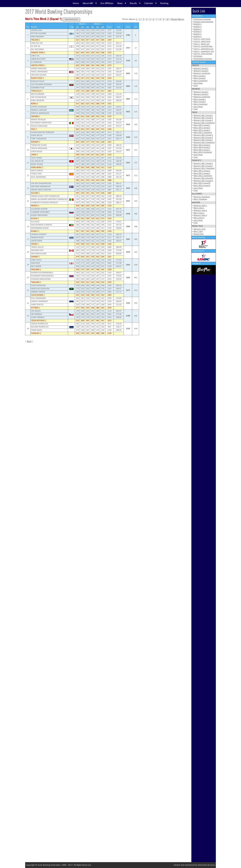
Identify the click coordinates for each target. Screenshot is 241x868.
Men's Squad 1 (200, 76)
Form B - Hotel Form (202, 41)
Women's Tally (199, 229)
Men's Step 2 (199, 213)
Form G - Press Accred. (203, 54)
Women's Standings (202, 197)
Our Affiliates (107, 3)
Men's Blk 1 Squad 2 (202, 128)
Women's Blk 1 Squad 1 (203, 115)
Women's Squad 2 (201, 71)
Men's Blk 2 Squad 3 (202, 147)
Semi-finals (198, 83)
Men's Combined (200, 81)
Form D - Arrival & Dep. (203, 46)
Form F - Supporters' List (204, 51)
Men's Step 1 (199, 208)
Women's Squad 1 (201, 68)
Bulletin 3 (197, 29)
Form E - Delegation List (203, 49)
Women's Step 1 (200, 206)
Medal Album (177, 19)
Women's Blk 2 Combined (204, 143)
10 (167, 19)
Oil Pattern (198, 56)
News (122, 3)
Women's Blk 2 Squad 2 (203, 135)
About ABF (90, 3)
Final (196, 86)
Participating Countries (203, 59)
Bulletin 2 (197, 27)
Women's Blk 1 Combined (204, 123)
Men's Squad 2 (200, 78)
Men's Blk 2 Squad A (202, 186)
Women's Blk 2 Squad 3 (203, 138)
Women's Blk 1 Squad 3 (203, 120)
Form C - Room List (201, 44)
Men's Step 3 (199, 218)
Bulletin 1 (197, 24)
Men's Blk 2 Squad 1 (202, 150)
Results (135, 3)
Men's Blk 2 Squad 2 (202, 145)
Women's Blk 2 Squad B (203, 178)
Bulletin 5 (197, 34)
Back (29, 342)
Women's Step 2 (200, 210)
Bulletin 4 (197, 32)
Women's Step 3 (200, 215)
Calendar (150, 3)
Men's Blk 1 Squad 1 (202, 125)
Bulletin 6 (197, 37)
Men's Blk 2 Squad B (202, 183)
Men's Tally (198, 231)
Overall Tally (199, 234)
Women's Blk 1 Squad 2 (203, 118)
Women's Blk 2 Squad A (203, 181)
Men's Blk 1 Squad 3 (202, 130)
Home (76, 3)
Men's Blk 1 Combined (203, 133)
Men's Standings (200, 199)
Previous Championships (203, 22)
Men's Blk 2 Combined (203, 152)
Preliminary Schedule (202, 19)
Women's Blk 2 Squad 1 (203, 140)
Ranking (164, 3)
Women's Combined (202, 73)
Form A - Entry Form (202, 39)
